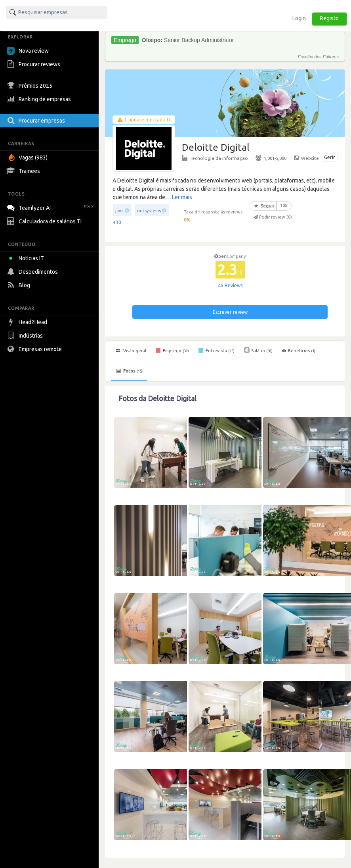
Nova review (28, 51)
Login (299, 18)
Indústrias (26, 336)
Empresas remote (35, 349)
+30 (117, 222)
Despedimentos (33, 272)
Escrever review (230, 312)
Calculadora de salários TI (45, 221)
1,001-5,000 (271, 158)
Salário (258, 350)
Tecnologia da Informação (215, 158)
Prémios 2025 (31, 86)
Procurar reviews (34, 64)
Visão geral (131, 351)
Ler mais (182, 197)
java (119, 211)
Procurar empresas (37, 121)
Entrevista (217, 350)
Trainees (24, 171)
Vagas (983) (28, 157)
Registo (329, 18)
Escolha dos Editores (318, 57)
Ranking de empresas (40, 99)
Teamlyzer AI (51, 207)
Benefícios (299, 351)
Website (306, 158)
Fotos (129, 371)
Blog (19, 285)
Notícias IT (27, 258)
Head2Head (28, 322)
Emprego (172, 350)
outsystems (149, 211)
